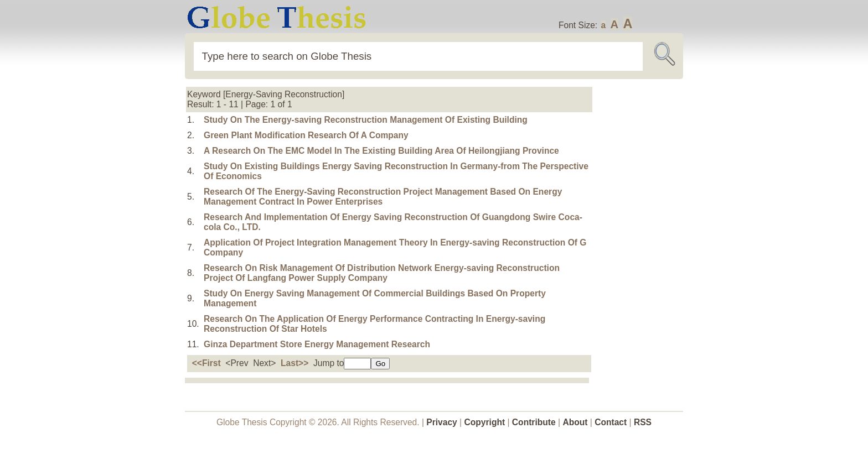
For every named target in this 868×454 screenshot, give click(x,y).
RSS (643, 422)
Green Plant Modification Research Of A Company (306, 135)
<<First (206, 363)
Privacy (442, 422)
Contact (612, 422)
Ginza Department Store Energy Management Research (317, 344)
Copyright (485, 422)
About (575, 422)
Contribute (534, 422)
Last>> (294, 363)
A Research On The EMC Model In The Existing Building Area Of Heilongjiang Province (381, 151)
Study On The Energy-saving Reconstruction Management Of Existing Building (366, 120)
